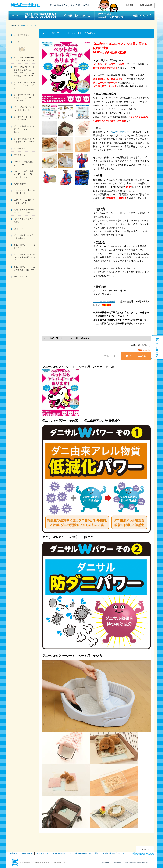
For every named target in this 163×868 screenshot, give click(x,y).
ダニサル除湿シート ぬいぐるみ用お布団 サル (24, 268)
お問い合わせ (27, 854)
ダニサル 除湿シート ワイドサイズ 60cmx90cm (24, 140)
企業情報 (14, 854)
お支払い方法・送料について (115, 854)
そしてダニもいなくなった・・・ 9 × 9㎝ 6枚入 (24, 85)
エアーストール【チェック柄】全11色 (24, 192)
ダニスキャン (20, 155)
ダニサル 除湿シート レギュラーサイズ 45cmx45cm (24, 129)
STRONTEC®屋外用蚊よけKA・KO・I (24, 163)
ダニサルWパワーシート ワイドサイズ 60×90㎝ (24, 59)
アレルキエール (21, 148)
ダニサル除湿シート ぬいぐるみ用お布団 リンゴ (24, 257)
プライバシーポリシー (62, 854)
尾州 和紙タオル (21, 184)
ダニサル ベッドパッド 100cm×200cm (24, 118)
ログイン (18, 42)
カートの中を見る (21, 35)
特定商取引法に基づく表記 (87, 854)
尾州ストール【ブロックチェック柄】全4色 (24, 211)
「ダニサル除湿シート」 (121, 132)
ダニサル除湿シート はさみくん (24, 246)
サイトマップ (43, 854)
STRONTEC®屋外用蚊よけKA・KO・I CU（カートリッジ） (24, 174)
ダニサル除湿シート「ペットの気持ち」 (24, 237)
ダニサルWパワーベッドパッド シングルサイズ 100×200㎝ (24, 98)
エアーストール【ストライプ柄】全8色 (24, 201)
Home (14, 25)
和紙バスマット (21, 276)
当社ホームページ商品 (104, 301)
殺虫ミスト (19, 229)
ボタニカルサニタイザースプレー (24, 221)
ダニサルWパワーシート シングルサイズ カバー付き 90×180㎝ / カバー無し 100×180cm (24, 71)
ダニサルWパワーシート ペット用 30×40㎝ (24, 109)
